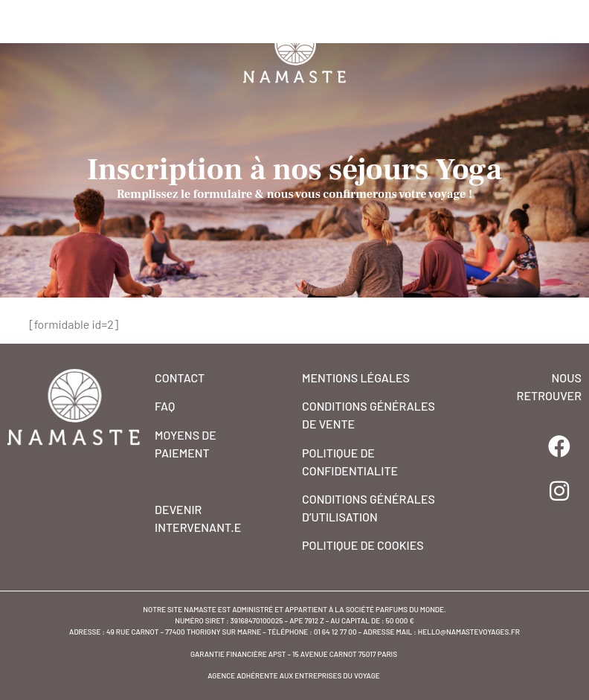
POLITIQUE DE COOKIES (363, 545)
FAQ (165, 406)
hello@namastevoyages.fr (469, 632)
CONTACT (180, 378)
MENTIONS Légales (356, 378)
